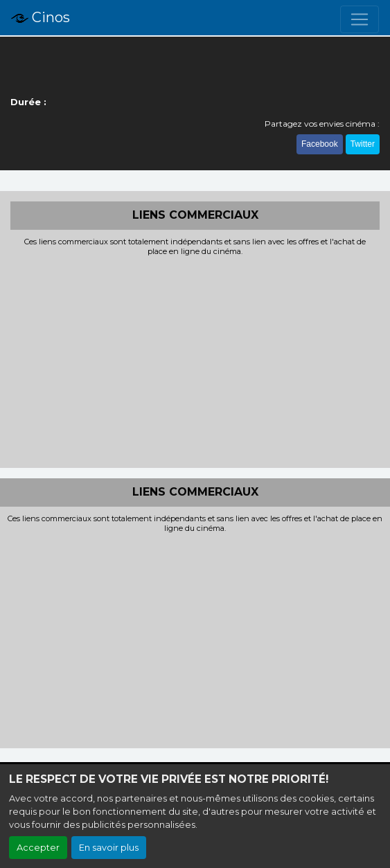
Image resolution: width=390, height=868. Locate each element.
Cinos (41, 18)
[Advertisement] (195, 361)
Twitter (363, 144)
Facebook (320, 144)
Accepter (38, 848)
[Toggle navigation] (360, 19)
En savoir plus (109, 848)
